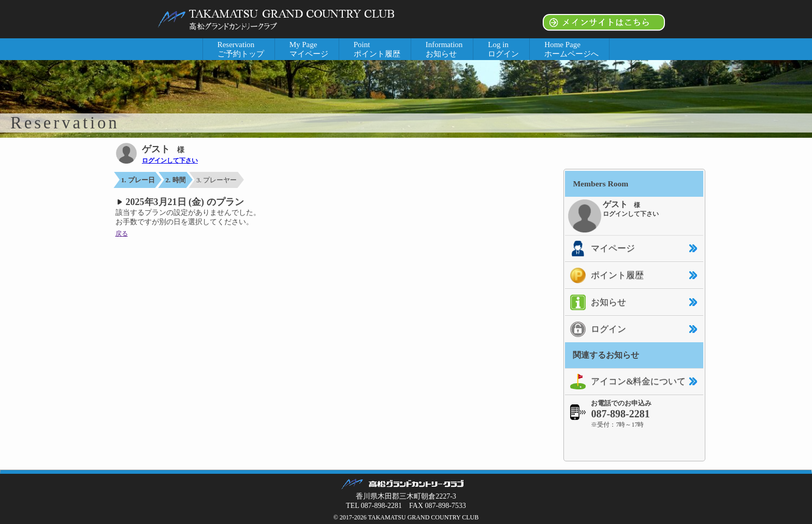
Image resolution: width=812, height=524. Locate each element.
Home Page (571, 49)
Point (377, 49)
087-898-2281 (620, 414)
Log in (503, 49)
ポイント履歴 (604, 275)
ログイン (596, 329)
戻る (122, 234)
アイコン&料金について (625, 382)
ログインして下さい (170, 161)
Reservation (241, 49)
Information (444, 49)
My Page (309, 49)
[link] (634, 444)
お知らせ (596, 302)
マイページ (600, 249)
